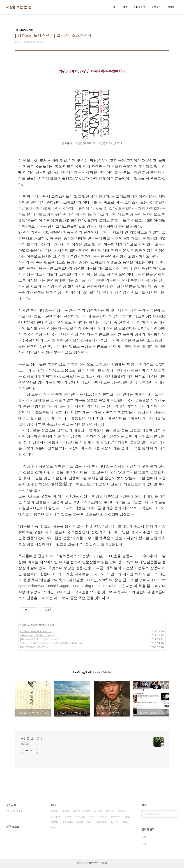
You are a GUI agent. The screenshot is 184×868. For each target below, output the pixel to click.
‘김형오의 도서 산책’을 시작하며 (36, 635)
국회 (81, 822)
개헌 (90, 822)
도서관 (34, 625)
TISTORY (93, 863)
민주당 (115, 822)
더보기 (54, 828)
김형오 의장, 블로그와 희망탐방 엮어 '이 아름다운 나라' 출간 (49, 643)
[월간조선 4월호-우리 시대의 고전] (37, 639)
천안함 (103, 817)
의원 (93, 817)
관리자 (104, 863)
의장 (126, 822)
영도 (128, 817)
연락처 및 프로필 (14, 811)
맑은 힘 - (25, 744)
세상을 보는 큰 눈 (19, 7)
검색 (174, 814)
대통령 (99, 811)
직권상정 (81, 817)
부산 (69, 817)
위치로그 (156, 7)
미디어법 (57, 817)
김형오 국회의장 (82, 811)
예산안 (56, 822)
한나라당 (69, 822)
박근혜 (111, 811)
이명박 (56, 811)
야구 (67, 811)
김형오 (122, 811)
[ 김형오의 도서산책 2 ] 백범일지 (36, 631)
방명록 (171, 7)
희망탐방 (102, 822)
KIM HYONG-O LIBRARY (33, 647)
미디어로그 (139, 7)
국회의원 (116, 817)
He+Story (25, 625)
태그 (125, 7)
